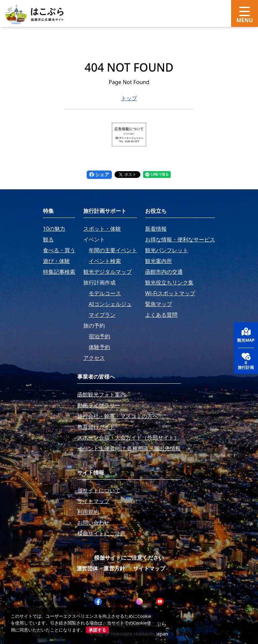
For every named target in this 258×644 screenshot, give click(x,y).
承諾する (97, 630)
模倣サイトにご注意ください (129, 558)
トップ (129, 98)
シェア (99, 174)
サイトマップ (149, 568)
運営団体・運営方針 (101, 568)
